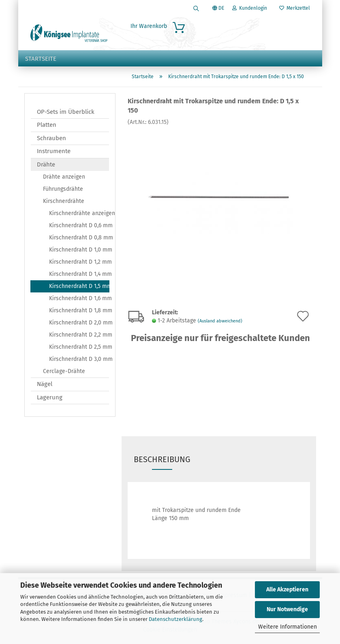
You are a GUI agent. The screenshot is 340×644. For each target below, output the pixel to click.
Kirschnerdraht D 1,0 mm (79, 250)
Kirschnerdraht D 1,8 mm (79, 310)
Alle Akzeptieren (287, 590)
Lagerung (50, 397)
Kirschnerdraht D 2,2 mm (79, 335)
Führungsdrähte (63, 189)
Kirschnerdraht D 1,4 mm (79, 274)
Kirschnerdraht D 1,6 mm (79, 298)
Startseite (41, 59)
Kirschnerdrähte (64, 201)
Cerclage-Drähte (64, 371)
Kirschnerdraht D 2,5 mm (79, 347)
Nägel (45, 384)
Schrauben (51, 138)
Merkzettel (295, 8)
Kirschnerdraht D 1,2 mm (79, 262)
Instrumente (54, 151)
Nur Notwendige (287, 609)
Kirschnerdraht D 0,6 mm (79, 225)
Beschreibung (162, 459)
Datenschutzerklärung (175, 619)
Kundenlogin (250, 8)
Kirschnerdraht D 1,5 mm (79, 286)
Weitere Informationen (288, 627)
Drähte (46, 164)
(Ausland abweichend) (220, 321)
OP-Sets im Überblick (66, 112)
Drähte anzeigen (64, 177)
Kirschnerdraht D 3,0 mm (79, 359)
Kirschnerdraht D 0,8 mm (79, 238)
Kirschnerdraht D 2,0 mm (79, 323)
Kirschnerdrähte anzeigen (79, 213)
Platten (47, 125)
